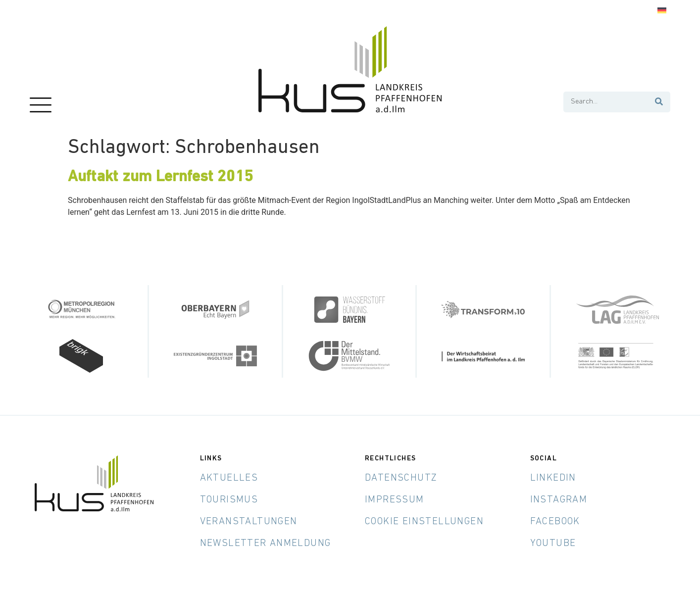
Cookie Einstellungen (424, 522)
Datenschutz (401, 478)
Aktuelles (229, 478)
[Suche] (659, 102)
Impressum (395, 500)
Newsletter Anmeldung (266, 544)
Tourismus (229, 500)
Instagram (559, 500)
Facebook (555, 522)
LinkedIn (553, 478)
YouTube (553, 544)
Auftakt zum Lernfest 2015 (160, 177)
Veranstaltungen (249, 522)
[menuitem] (662, 11)
